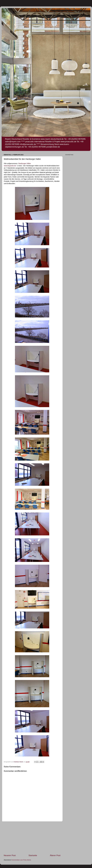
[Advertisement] (32, 838)
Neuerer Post (10, 855)
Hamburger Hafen (25, 163)
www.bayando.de (10, 166)
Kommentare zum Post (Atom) (21, 860)
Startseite (33, 855)
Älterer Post (55, 855)
